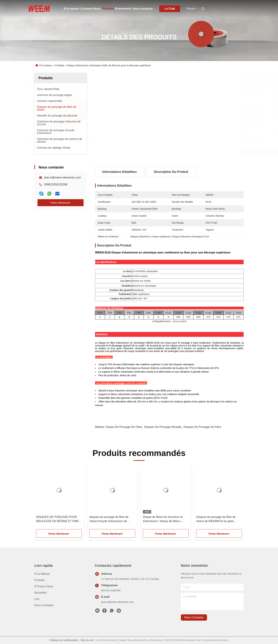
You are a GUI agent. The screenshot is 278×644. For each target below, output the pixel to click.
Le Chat (170, 9)
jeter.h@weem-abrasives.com (63, 177)
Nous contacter (143, 9)
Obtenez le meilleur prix (193, 152)
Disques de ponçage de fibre (202, 427)
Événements (123, 9)
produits (40, 580)
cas (37, 599)
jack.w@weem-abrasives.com (117, 602)
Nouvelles (40, 593)
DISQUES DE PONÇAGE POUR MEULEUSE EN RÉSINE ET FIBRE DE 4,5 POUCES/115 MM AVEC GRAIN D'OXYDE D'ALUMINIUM (58, 519)
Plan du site (87, 640)
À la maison (72, 9)
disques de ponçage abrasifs (163, 427)
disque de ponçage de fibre (124, 427)
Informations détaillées (119, 172)
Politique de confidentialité (64, 640)
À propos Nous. (91, 9)
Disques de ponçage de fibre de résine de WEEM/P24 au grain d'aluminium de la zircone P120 (216, 519)
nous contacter (194, 617)
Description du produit (171, 172)
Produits (108, 9)
